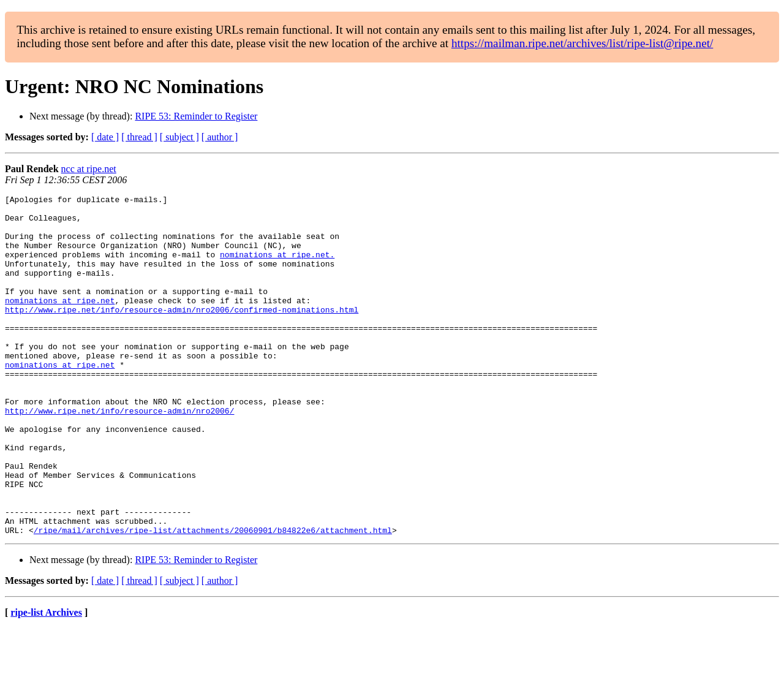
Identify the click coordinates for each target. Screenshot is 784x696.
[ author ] (220, 137)
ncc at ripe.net (89, 169)
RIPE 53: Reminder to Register (196, 116)
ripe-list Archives (46, 680)
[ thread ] (139, 137)
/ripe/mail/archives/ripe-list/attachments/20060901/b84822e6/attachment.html (213, 598)
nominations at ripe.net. (277, 267)
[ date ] (105, 137)
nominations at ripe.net (60, 322)
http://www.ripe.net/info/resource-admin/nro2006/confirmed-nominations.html (182, 333)
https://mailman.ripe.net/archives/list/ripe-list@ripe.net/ (582, 43)
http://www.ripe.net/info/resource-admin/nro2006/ (119, 455)
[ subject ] (179, 137)
